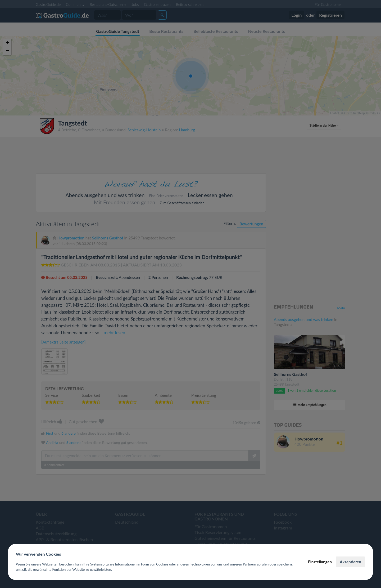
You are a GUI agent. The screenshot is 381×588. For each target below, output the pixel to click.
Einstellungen (320, 562)
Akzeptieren (350, 562)
